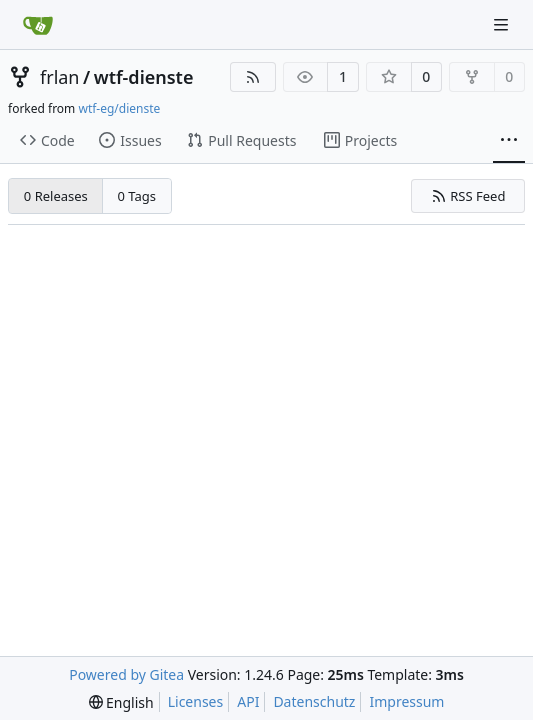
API (248, 701)
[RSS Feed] (253, 77)
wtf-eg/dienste (119, 108)
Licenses (196, 701)
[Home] (38, 25)
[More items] (509, 141)
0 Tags (137, 196)
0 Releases (56, 196)
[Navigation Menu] (503, 24)
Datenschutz (314, 701)
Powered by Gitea (126, 674)
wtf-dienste (144, 77)
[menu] (121, 702)
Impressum (406, 701)
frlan (60, 77)
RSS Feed (468, 196)
